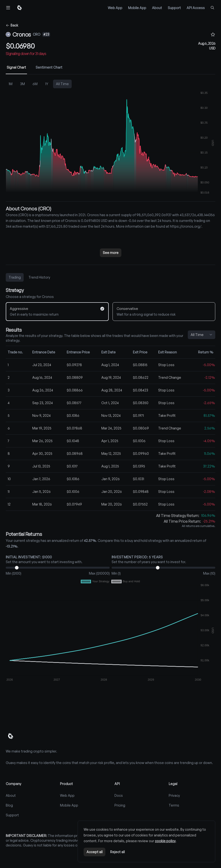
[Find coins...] (212, 8)
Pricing (120, 805)
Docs (119, 795)
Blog (9, 805)
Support (174, 8)
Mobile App (137, 8)
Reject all (117, 852)
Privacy (174, 795)
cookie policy (165, 841)
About (157, 8)
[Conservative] (164, 312)
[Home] (19, 8)
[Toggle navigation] (8, 8)
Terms (174, 805)
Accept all (94, 852)
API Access (196, 8)
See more (111, 253)
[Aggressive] (57, 312)
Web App (115, 8)
